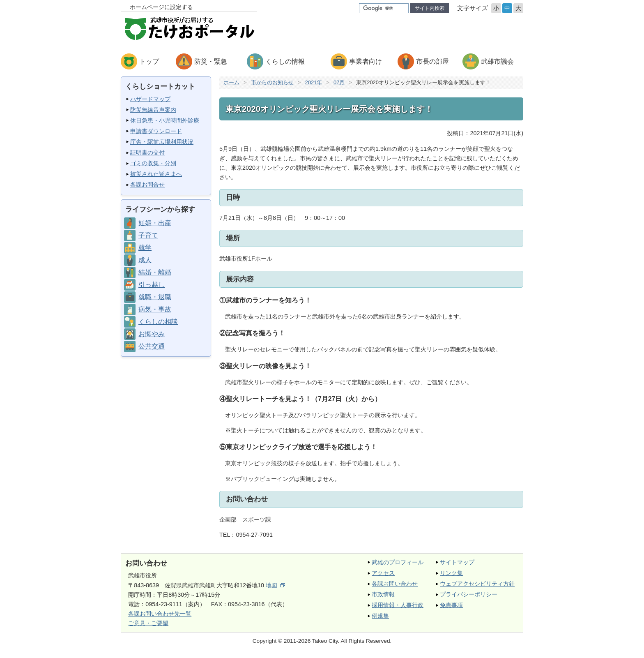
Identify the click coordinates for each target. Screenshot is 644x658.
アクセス (383, 573)
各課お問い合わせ (395, 584)
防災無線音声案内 (153, 110)
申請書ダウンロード (156, 131)
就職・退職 (155, 297)
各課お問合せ (147, 185)
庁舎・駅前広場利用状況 (162, 142)
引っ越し (152, 285)
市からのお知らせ (272, 82)
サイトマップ (457, 562)
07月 (339, 82)
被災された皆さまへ (156, 174)
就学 (145, 248)
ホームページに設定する (161, 7)
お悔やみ (152, 334)
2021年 (313, 82)
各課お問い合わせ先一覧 (160, 614)
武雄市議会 (497, 61)
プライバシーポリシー (469, 594)
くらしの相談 (158, 322)
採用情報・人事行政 (398, 605)
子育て (148, 235)
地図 (275, 585)
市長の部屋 (432, 61)
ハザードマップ (150, 99)
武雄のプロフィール (398, 562)
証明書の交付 (147, 152)
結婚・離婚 (155, 272)
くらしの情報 (285, 61)
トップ (149, 61)
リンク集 (451, 573)
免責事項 (451, 605)
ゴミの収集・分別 (153, 163)
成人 (145, 260)
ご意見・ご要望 (148, 623)
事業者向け (366, 61)
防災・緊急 (211, 61)
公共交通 (152, 346)
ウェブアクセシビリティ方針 (477, 584)
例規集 (380, 616)
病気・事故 (155, 309)
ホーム (231, 82)
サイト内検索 (430, 8)
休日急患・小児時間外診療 (165, 120)
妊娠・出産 (155, 223)
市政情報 (383, 594)
